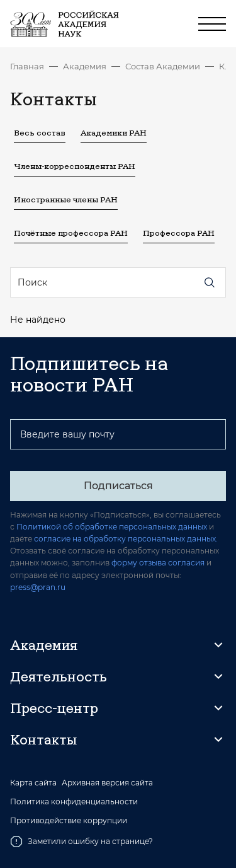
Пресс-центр (54, 708)
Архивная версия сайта (107, 783)
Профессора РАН (179, 233)
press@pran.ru (38, 587)
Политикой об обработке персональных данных (112, 527)
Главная (27, 66)
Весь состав (40, 132)
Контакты (222, 66)
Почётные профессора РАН (71, 233)
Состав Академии (163, 66)
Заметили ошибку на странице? (81, 842)
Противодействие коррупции (69, 821)
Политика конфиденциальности (74, 802)
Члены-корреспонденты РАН (75, 166)
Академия (85, 66)
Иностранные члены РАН (66, 199)
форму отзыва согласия (158, 563)
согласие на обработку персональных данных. (126, 539)
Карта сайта (33, 783)
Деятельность (59, 676)
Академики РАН (114, 132)
